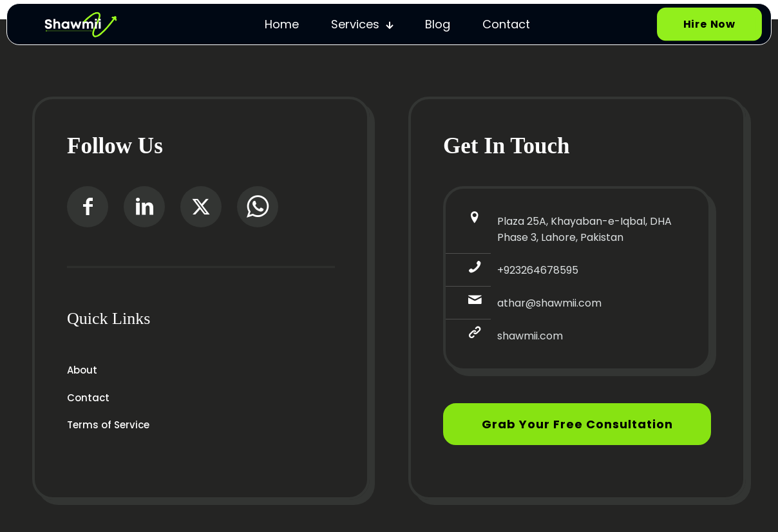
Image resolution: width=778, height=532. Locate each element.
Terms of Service (108, 425)
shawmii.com (530, 336)
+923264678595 (538, 270)
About (82, 370)
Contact (88, 398)
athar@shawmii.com (549, 303)
